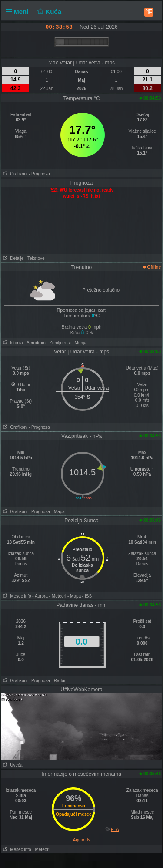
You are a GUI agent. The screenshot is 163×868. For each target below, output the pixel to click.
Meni (19, 12)
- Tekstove (35, 258)
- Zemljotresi (59, 343)
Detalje (12, 258)
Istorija (12, 343)
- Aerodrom (35, 343)
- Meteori (58, 596)
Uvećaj (12, 765)
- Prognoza (39, 174)
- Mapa (58, 512)
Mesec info (16, 596)
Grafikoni (14, 174)
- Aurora (40, 596)
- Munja (79, 343)
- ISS (87, 596)
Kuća (49, 12)
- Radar (58, 681)
